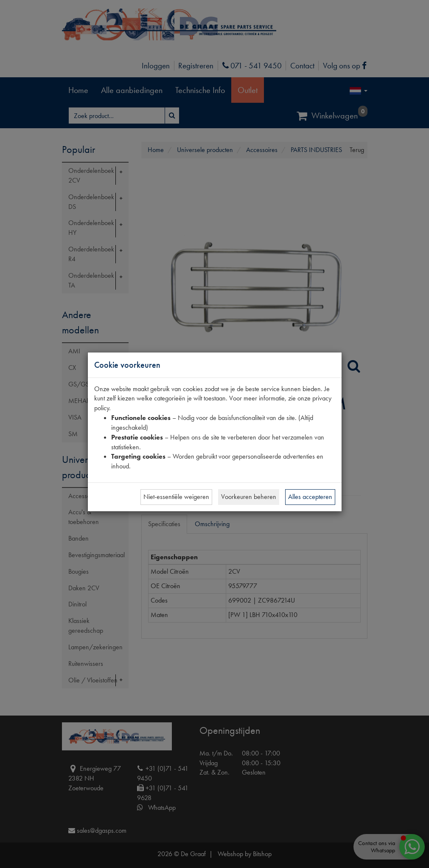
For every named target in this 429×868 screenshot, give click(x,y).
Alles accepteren (310, 497)
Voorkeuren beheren (249, 497)
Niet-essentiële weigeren (176, 497)
